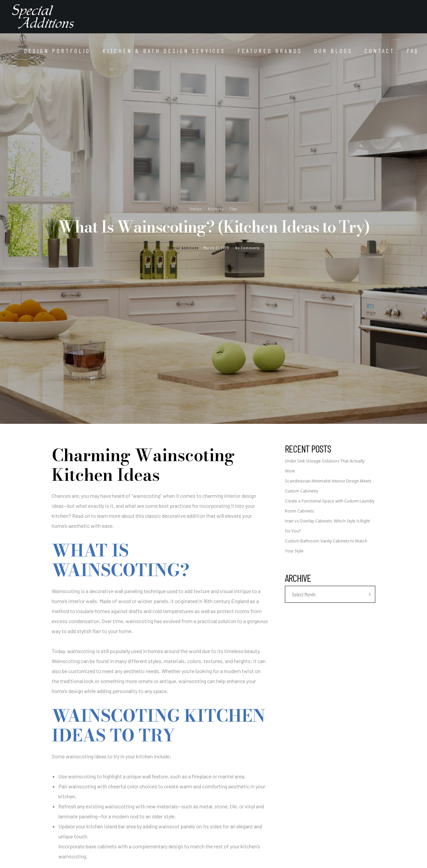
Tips (234, 209)
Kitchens (216, 209)
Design (196, 209)
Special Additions (183, 248)
